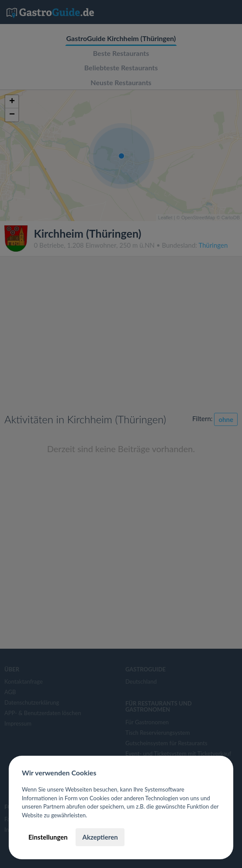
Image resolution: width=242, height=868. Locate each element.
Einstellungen (48, 837)
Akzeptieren (100, 837)
